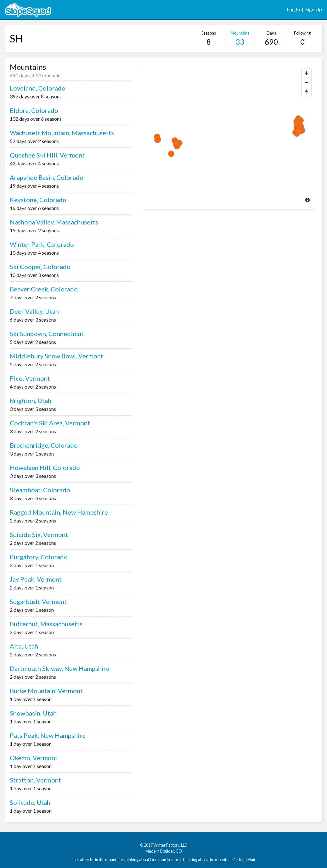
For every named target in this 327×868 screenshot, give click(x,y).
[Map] (230, 136)
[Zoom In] (307, 73)
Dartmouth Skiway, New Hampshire (60, 668)
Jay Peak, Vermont (36, 579)
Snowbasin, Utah (33, 713)
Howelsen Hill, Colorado (45, 467)
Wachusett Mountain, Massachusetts (62, 133)
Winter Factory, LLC (170, 845)
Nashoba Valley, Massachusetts (54, 222)
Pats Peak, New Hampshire (48, 735)
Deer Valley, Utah (34, 311)
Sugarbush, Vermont (38, 601)
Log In (293, 9)
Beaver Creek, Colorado (44, 289)
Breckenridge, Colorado (44, 445)
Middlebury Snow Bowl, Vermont (56, 356)
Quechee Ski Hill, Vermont (47, 155)
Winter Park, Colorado (42, 244)
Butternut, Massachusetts (46, 624)
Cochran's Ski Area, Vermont (50, 423)
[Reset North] (307, 92)
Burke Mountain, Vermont (46, 691)
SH (16, 39)
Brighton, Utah (31, 401)
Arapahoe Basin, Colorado (47, 177)
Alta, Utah (24, 646)
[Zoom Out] (307, 83)
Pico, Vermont (30, 378)
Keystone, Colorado (38, 200)
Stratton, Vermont (35, 780)
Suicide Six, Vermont (39, 534)
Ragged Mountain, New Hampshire (59, 512)
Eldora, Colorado (34, 110)
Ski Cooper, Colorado (40, 267)
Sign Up (314, 9)
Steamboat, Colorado (40, 490)
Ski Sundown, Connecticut (47, 334)
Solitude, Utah (30, 802)
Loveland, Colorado (38, 88)
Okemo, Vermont (34, 758)
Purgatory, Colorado (39, 557)
